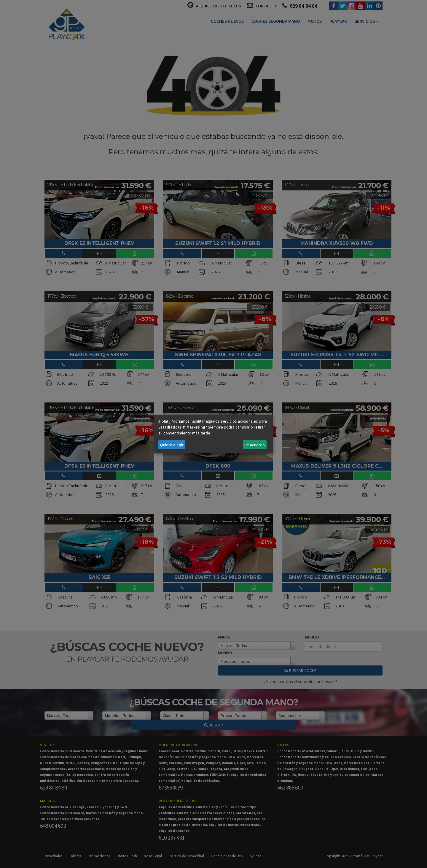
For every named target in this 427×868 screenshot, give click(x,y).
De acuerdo (255, 445)
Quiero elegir (172, 445)
